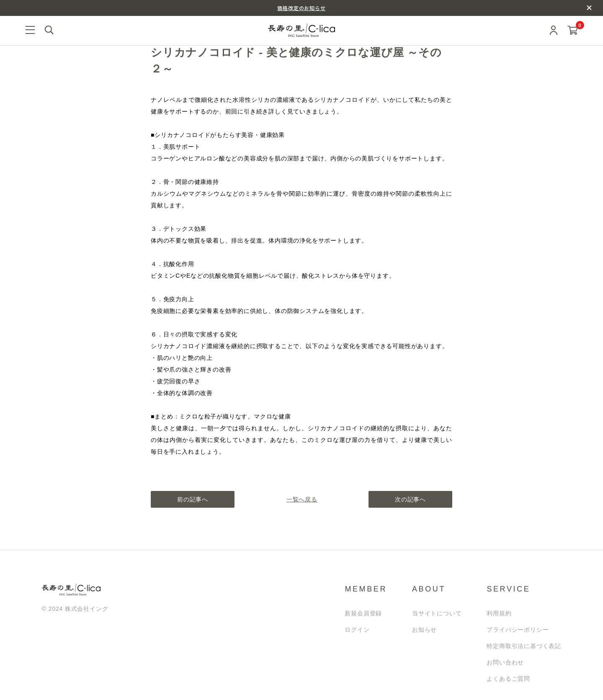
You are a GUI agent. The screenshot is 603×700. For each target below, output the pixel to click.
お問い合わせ (505, 662)
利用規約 (499, 613)
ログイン (357, 630)
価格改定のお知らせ (301, 8)
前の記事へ (193, 499)
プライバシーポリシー (518, 630)
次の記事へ (410, 499)
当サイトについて (437, 613)
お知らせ (424, 630)
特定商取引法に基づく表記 (524, 646)
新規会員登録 (363, 613)
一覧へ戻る (301, 499)
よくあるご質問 (508, 679)
